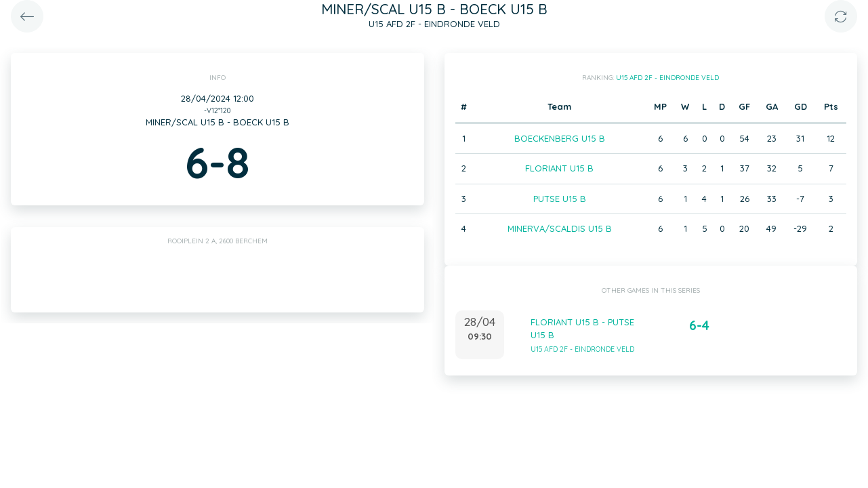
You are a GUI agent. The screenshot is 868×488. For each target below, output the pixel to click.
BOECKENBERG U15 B (560, 138)
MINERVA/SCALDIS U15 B (560, 228)
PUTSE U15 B (560, 199)
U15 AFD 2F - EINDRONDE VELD (667, 78)
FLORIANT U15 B (559, 168)
